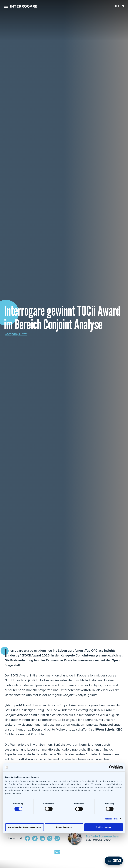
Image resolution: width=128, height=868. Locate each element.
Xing (50, 839)
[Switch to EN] (122, 6)
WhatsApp (57, 839)
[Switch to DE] (116, 6)
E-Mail (57, 852)
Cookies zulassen (104, 827)
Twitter (35, 839)
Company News (16, 334)
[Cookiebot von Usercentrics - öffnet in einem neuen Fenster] (111, 767)
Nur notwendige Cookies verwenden (24, 827)
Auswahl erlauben (64, 827)
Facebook (27, 839)
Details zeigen (111, 819)
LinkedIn (42, 839)
